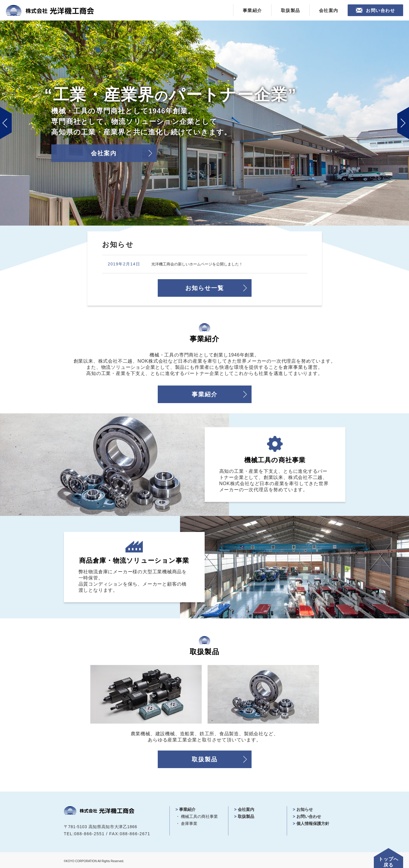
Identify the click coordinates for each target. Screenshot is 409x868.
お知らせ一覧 (205, 287)
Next (403, 123)
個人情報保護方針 (313, 822)
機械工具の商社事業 (199, 815)
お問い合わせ (380, 10)
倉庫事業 (189, 822)
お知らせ (305, 808)
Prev (6, 123)
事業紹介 (252, 10)
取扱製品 (291, 10)
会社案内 (329, 10)
